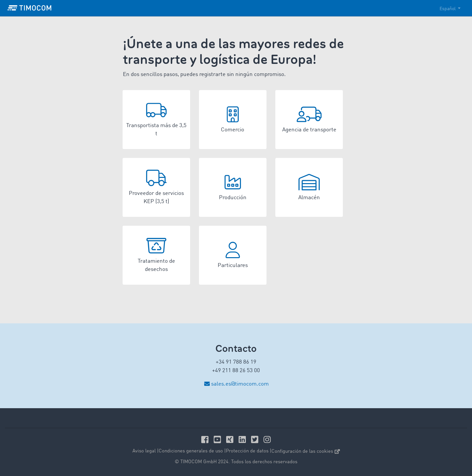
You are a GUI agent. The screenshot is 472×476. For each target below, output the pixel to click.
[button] (156, 120)
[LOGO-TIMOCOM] (29, 8)
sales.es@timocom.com (240, 384)
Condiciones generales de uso (191, 451)
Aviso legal (144, 451)
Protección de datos (247, 451)
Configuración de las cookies (306, 452)
